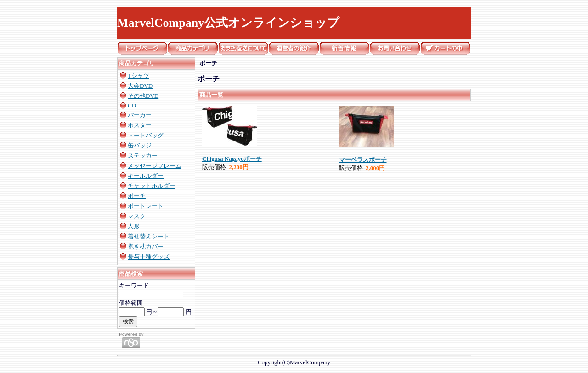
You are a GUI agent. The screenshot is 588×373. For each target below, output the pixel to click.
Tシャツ (139, 76)
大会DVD (140, 86)
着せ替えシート (149, 236)
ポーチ (137, 196)
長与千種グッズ (149, 257)
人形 (134, 226)
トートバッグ (146, 135)
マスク (137, 216)
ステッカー (143, 155)
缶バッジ (140, 145)
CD (132, 105)
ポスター (140, 125)
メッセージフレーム (155, 166)
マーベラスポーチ (363, 160)
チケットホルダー (152, 186)
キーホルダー (146, 176)
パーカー (140, 115)
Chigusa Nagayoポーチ (232, 159)
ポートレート (146, 206)
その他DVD (143, 96)
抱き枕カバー (146, 246)
